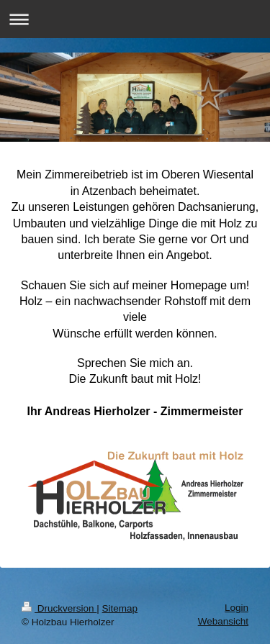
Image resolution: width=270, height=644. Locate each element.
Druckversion (59, 608)
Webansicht (223, 621)
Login (237, 608)
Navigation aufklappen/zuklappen (135, 19)
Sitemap (120, 608)
